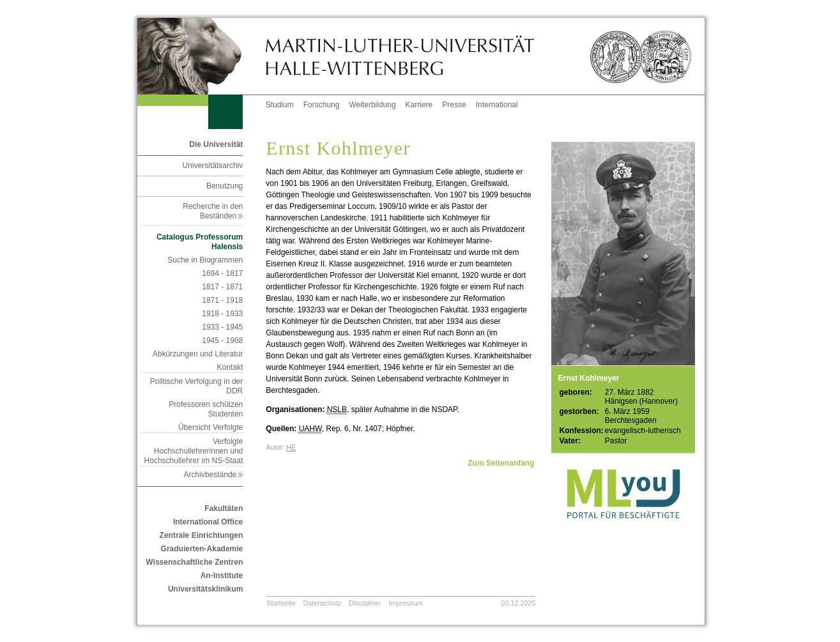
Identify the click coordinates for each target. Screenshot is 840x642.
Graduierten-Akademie (202, 549)
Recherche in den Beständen (213, 211)
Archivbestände (214, 475)
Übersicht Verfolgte (210, 427)
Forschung (322, 105)
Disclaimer (365, 603)
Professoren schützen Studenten (206, 409)
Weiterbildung (372, 105)
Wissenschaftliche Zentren (194, 562)
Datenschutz (322, 603)
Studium (280, 105)
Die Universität (216, 144)
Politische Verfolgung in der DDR (196, 386)
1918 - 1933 (222, 314)
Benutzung (225, 186)
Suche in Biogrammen (205, 260)
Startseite (281, 603)
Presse (454, 105)
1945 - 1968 (222, 340)
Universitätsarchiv (213, 165)
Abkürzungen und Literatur (198, 354)
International (497, 105)
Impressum (405, 603)
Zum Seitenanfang (501, 463)
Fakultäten (224, 508)
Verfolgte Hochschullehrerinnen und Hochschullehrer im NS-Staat (194, 451)
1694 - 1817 (222, 273)
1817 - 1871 (222, 287)
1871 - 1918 (222, 300)
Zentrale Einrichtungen (202, 535)
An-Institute (222, 576)
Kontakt (230, 367)
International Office (208, 522)
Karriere (419, 105)
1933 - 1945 (222, 327)
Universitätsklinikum (205, 589)
